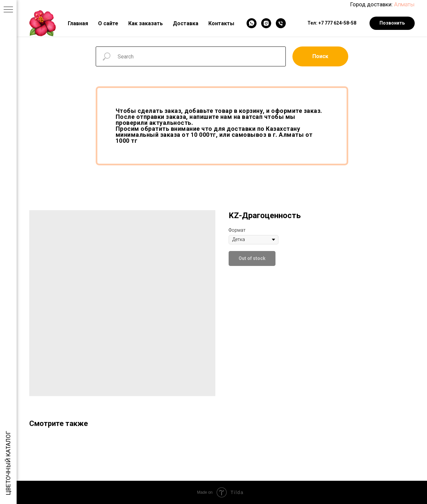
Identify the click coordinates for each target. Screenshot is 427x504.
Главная (78, 23)
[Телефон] (281, 23)
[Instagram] (266, 23)
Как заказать (146, 23)
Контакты (221, 23)
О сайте (108, 23)
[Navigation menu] (8, 10)
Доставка (186, 23)
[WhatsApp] (252, 23)
